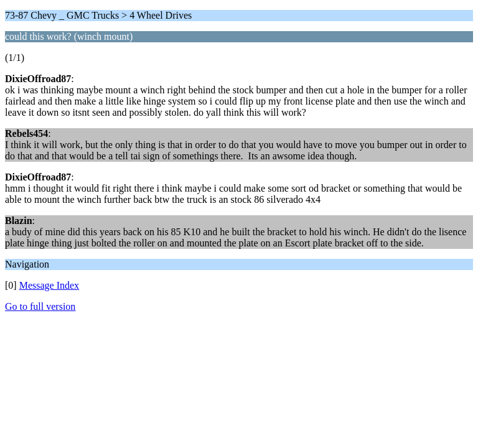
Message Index (49, 285)
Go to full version (40, 306)
